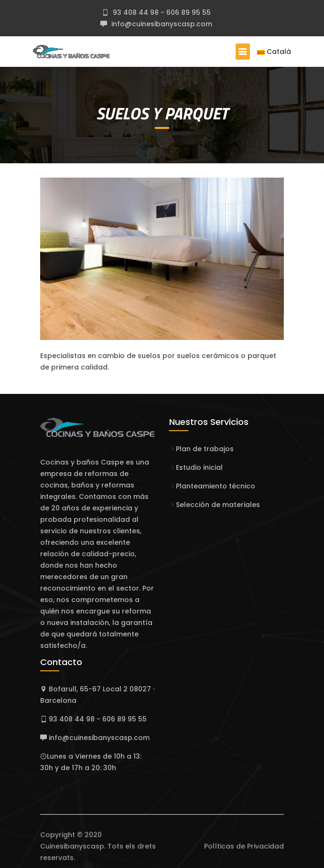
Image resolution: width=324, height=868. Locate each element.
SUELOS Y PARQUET (162, 113)
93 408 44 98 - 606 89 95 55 (161, 12)
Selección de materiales (218, 505)
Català (274, 52)
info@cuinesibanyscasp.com (161, 24)
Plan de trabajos (205, 449)
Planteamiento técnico (216, 486)
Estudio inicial (199, 467)
